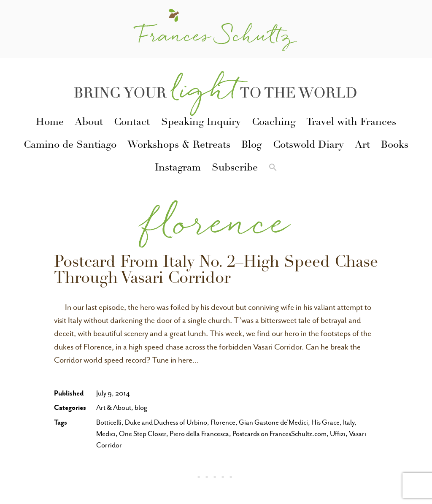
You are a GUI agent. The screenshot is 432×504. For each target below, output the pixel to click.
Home (50, 123)
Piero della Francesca (199, 434)
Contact (132, 123)
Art (362, 146)
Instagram (178, 168)
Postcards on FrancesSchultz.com (279, 434)
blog (141, 408)
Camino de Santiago (70, 146)
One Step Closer (143, 434)
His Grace (325, 422)
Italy (349, 422)
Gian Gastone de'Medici (273, 422)
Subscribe (235, 168)
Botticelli (109, 422)
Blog (251, 146)
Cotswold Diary (308, 146)
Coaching (274, 123)
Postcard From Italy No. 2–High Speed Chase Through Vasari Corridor (216, 271)
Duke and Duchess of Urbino (166, 422)
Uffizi (338, 434)
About (89, 123)
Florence (223, 422)
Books (395, 146)
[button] (273, 169)
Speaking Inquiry (201, 123)
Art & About (114, 408)
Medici (106, 434)
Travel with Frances (351, 123)
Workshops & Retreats (179, 146)
